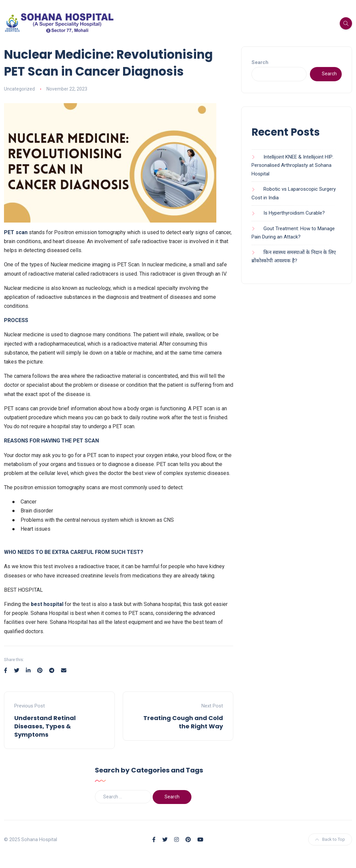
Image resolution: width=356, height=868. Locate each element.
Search (260, 62)
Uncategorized (19, 89)
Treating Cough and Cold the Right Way (183, 722)
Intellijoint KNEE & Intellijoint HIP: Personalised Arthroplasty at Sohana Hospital (292, 165)
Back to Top (330, 839)
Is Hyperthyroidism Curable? (294, 213)
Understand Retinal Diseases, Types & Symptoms (45, 726)
